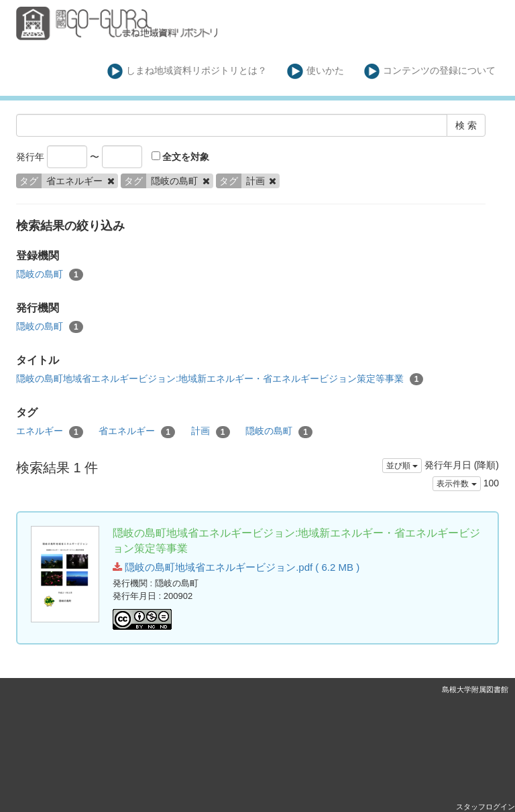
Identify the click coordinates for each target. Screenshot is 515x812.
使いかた (316, 71)
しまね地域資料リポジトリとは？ (187, 71)
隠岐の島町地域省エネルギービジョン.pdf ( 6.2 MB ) (236, 567)
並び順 (402, 466)
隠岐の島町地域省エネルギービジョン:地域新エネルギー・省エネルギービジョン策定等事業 (220, 379)
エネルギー (50, 431)
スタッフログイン (485, 807)
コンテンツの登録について (430, 71)
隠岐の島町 (50, 275)
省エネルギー (137, 431)
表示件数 (456, 484)
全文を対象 (181, 157)
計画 (211, 431)
